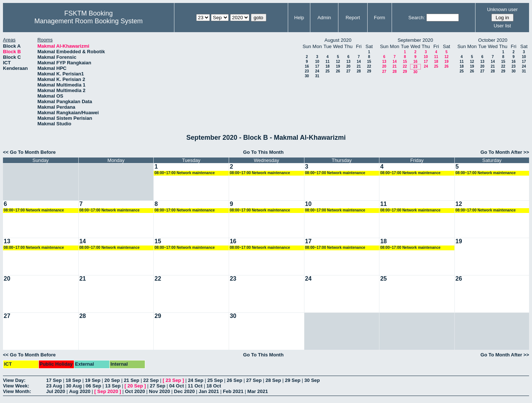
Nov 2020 (159, 391)
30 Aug (74, 386)
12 (338, 62)
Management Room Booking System (88, 21)
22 (369, 66)
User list (502, 26)
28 (359, 71)
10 (317, 62)
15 (369, 62)
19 (338, 66)
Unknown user (502, 9)
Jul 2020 (56, 391)
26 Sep (235, 380)
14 (359, 62)
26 (338, 71)
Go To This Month (263, 152)
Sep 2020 (108, 391)
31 (317, 76)
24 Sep (196, 380)
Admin (324, 18)
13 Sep (113, 386)
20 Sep (112, 380)
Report (353, 18)
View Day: (14, 380)
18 (328, 66)
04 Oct (177, 386)
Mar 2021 (258, 391)
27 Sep (254, 380)
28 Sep (273, 380)
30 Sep (312, 380)
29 (369, 71)
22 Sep (151, 380)
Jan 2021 (209, 391)
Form (379, 18)
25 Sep (215, 380)
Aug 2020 (80, 391)
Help (299, 18)
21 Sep (132, 380)
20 (348, 66)
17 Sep (54, 380)
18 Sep (74, 380)
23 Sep (173, 380)
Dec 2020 (184, 391)
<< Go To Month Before (29, 152)
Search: (417, 18)
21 (359, 66)
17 (317, 66)
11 (328, 62)
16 (307, 66)
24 (317, 71)
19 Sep (93, 380)
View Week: (16, 386)
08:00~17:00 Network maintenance (185, 173)
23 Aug (54, 386)
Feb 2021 (233, 391)
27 (348, 71)
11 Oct (195, 386)
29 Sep (293, 380)
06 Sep (93, 386)
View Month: (17, 391)
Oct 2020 (135, 391)
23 (307, 71)
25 (328, 71)
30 (307, 76)
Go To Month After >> (505, 152)
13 (348, 62)
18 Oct (214, 386)
